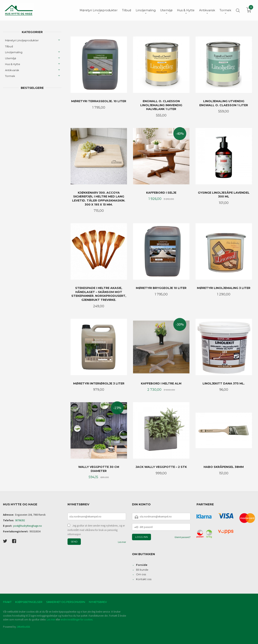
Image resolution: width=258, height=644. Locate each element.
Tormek (10, 76)
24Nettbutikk (23, 627)
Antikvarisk (12, 70)
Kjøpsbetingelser (29, 602)
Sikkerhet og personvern (66, 602)
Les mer (122, 542)
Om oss (141, 574)
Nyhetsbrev (98, 602)
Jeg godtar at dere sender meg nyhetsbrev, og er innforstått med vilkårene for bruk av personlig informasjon (96, 530)
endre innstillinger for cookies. (77, 620)
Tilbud (9, 46)
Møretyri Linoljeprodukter (22, 40)
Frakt (7, 602)
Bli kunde (142, 570)
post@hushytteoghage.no (28, 526)
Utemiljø (11, 58)
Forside (142, 565)
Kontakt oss (144, 579)
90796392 (20, 520)
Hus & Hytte (13, 64)
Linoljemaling (14, 52)
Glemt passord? (183, 537)
